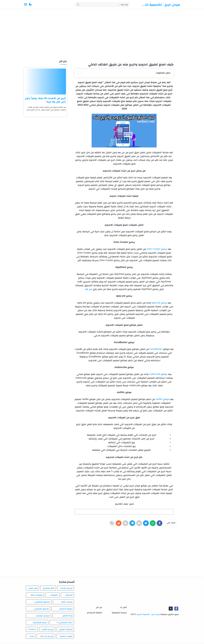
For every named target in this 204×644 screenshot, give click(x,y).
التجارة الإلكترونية (40, 623)
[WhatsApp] (152, 524)
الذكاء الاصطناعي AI (65, 623)
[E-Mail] (137, 524)
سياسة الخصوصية (119, 613)
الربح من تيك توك (47, 637)
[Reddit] (114, 524)
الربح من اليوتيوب (43, 616)
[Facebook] (160, 524)
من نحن (99, 608)
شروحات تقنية (67, 603)
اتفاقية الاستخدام (95, 613)
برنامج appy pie (159, 303)
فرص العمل (33, 589)
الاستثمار (69, 596)
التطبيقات (54, 596)
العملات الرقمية (66, 637)
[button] (30, 5)
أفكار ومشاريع (49, 589)
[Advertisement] (102, 35)
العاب (32, 637)
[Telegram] (129, 524)
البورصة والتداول (66, 609)
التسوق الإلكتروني (41, 609)
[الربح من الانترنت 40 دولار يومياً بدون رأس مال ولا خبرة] (45, 82)
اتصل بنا (124, 608)
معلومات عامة (37, 596)
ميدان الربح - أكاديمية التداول (161, 5)
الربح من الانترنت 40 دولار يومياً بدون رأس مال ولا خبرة (45, 100)
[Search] (102, 5)
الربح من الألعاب (48, 630)
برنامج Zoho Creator (157, 249)
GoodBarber (156, 349)
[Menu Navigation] (26, 5)
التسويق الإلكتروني (42, 603)
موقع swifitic (162, 399)
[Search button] (78, 5)
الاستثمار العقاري (66, 630)
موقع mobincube (158, 374)
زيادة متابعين (67, 616)
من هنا (89, 289)
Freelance (32, 630)
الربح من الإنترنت (66, 589)
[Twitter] (144, 524)
